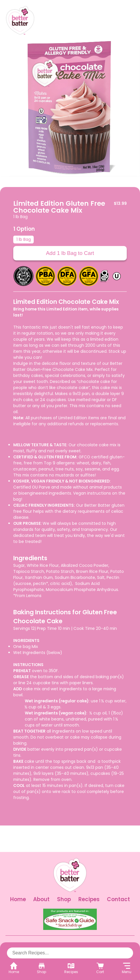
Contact (118, 899)
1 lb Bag (24, 239)
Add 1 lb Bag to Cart (70, 253)
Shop (64, 899)
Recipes (89, 899)
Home (18, 899)
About (41, 899)
